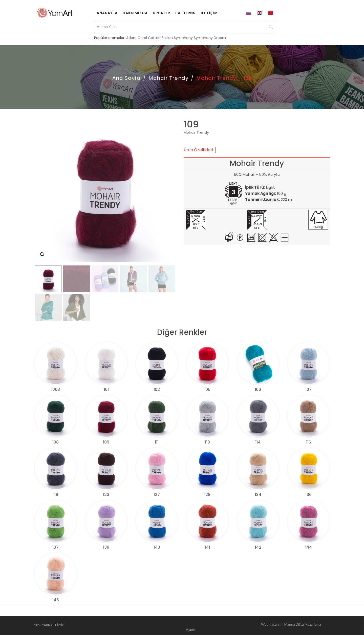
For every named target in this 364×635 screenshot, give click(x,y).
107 (308, 389)
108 (56, 442)
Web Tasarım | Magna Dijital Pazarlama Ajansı (253, 626)
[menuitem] (107, 13)
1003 (56, 389)
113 (207, 442)
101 (106, 389)
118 (56, 495)
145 (56, 600)
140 (157, 547)
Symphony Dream (210, 36)
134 (258, 495)
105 (207, 389)
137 (56, 547)
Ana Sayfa (126, 78)
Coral (142, 36)
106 (258, 389)
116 (309, 442)
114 (258, 442)
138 (106, 547)
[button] (42, 255)
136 (308, 495)
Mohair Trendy (168, 78)
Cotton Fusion (160, 36)
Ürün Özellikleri (198, 150)
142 (258, 547)
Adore (131, 36)
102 (157, 389)
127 (157, 495)
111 (157, 442)
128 (207, 495)
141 (207, 547)
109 (106, 442)
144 (308, 547)
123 (106, 495)
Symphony (183, 36)
